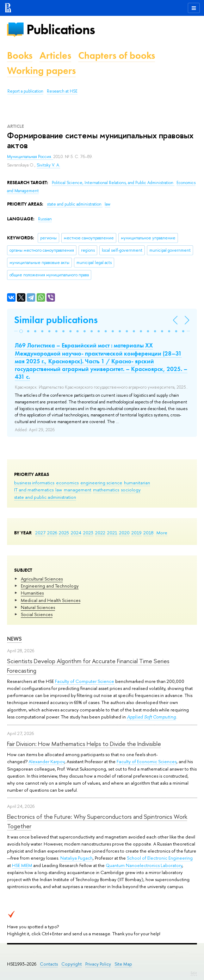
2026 (52, 533)
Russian (45, 219)
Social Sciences (37, 614)
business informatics (34, 483)
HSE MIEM (22, 865)
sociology (131, 490)
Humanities (32, 593)
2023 (88, 533)
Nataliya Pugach (76, 858)
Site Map (123, 964)
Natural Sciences (38, 607)
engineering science (101, 483)
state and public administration (45, 497)
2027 (40, 533)
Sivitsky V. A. (48, 165)
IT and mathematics (34, 490)
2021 (112, 533)
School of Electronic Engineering (160, 858)
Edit (194, 973)
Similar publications (56, 320)
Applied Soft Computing (152, 717)
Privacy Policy (98, 964)
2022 (100, 533)
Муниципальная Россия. (30, 157)
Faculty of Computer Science (85, 681)
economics (67, 483)
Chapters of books (117, 55)
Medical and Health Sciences (51, 600)
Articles (55, 55)
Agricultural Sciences (42, 579)
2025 (64, 533)
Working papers (41, 71)
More (162, 533)
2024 (76, 533)
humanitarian (137, 483)
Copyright (72, 964)
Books (20, 55)
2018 (149, 533)
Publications (61, 29)
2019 (137, 533)
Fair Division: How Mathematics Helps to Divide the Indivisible (84, 744)
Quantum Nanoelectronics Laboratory (144, 865)
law (59, 490)
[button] (21, 331)
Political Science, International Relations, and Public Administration (113, 183)
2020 (124, 533)
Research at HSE (62, 91)
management (78, 490)
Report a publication (25, 91)
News (14, 639)
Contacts (49, 964)
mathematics (106, 490)
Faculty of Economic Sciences (147, 761)
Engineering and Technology (50, 586)
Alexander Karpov (47, 761)
